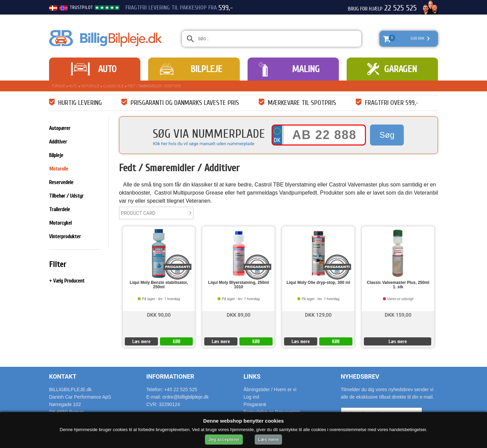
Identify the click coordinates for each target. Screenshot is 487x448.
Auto (107, 69)
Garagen (401, 69)
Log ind (251, 397)
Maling (306, 69)
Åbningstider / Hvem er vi (270, 389)
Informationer (170, 376)
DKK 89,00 (238, 315)
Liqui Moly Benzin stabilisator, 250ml (159, 285)
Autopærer (60, 128)
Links (252, 376)
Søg (387, 135)
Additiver (58, 142)
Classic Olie (113, 86)
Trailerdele (60, 209)
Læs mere (141, 342)
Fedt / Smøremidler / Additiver (154, 86)
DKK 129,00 (318, 315)
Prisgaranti (255, 404)
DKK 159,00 (398, 315)
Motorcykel (60, 223)
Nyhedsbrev (360, 376)
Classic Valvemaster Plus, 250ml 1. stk (398, 285)
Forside (59, 86)
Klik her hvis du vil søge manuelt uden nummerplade (204, 144)
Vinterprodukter (65, 237)
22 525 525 (400, 8)
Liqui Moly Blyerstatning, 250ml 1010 (238, 285)
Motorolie (90, 86)
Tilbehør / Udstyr (66, 196)
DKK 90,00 (159, 315)
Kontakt (63, 376)
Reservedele (61, 182)
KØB (177, 342)
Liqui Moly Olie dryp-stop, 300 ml (318, 283)
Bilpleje (206, 69)
